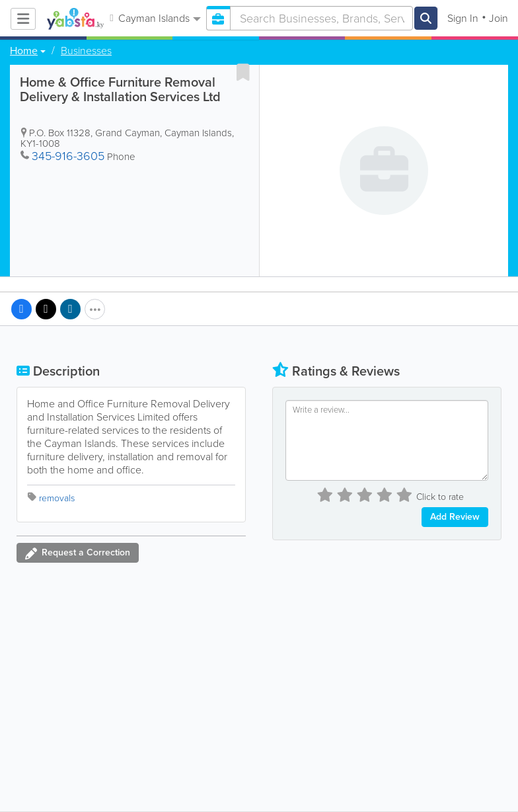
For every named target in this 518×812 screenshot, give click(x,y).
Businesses (86, 51)
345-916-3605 (68, 156)
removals (57, 498)
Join (499, 18)
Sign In (463, 18)
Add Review (455, 517)
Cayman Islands (155, 18)
